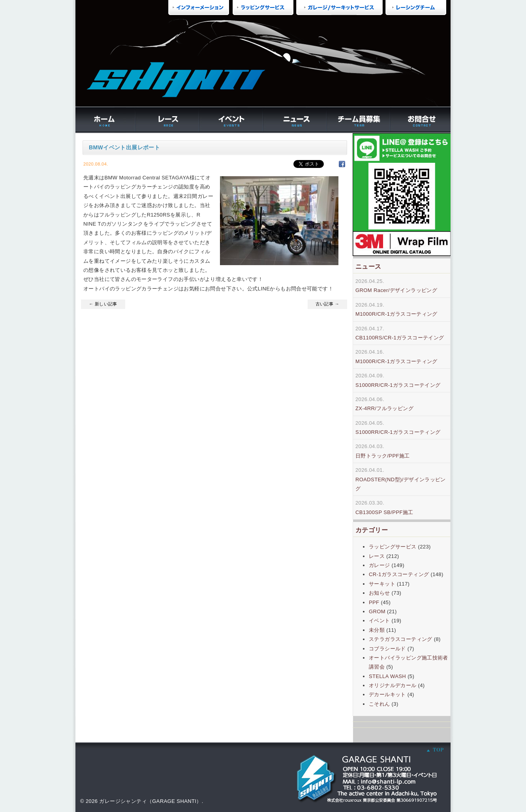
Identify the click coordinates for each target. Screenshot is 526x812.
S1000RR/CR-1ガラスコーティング (398, 432)
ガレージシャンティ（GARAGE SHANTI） (150, 801)
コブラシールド (387, 649)
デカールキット (387, 694)
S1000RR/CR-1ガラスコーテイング (398, 385)
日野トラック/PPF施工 (383, 456)
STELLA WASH (387, 676)
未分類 (377, 630)
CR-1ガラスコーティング (399, 574)
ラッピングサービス (393, 547)
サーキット (382, 584)
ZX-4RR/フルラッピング (384, 408)
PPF (374, 602)
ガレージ (379, 565)
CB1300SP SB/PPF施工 (384, 512)
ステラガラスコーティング (401, 639)
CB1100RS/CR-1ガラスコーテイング (400, 338)
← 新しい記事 (103, 304)
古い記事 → (327, 304)
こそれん (379, 704)
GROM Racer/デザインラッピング (396, 290)
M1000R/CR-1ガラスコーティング (396, 314)
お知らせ (379, 593)
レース (377, 556)
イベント (379, 621)
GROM (377, 611)
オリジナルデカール (393, 685)
